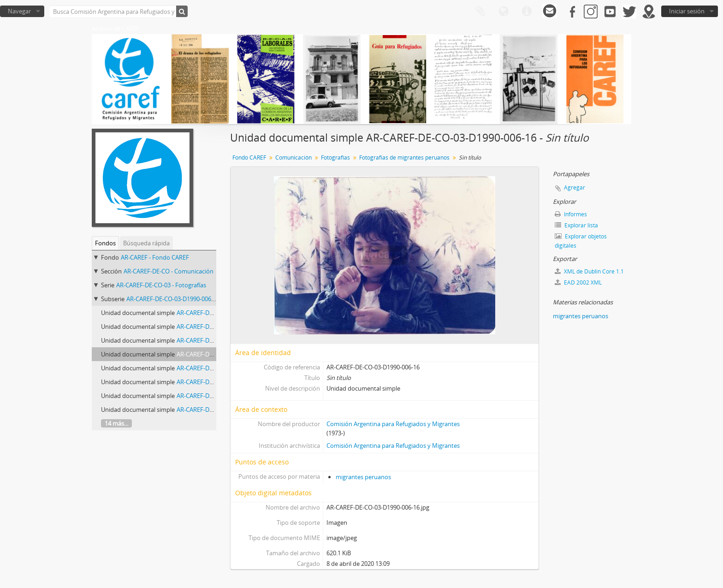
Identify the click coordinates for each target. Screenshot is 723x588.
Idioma (504, 12)
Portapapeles (480, 12)
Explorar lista (576, 225)
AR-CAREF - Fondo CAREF (155, 257)
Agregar (575, 187)
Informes (571, 214)
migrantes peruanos (363, 477)
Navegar (19, 11)
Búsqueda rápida (146, 243)
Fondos (105, 243)
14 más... (116, 423)
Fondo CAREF (249, 157)
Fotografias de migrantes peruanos (404, 157)
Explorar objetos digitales (581, 241)
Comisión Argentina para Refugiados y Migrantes (393, 424)
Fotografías (335, 157)
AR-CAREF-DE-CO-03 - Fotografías (161, 285)
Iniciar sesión (687, 11)
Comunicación (293, 157)
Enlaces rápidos (527, 12)
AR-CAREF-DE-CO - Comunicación (169, 271)
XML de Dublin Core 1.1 (589, 271)
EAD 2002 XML (578, 282)
